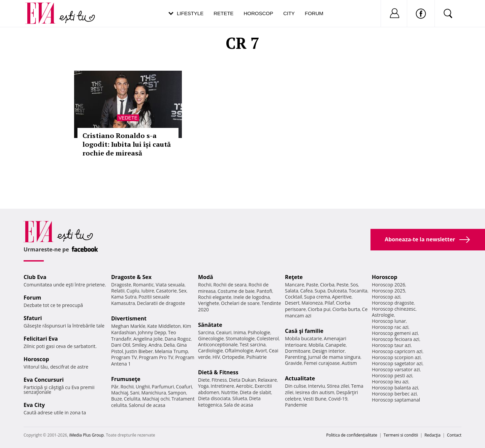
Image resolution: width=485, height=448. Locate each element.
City (289, 13)
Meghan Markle (128, 326)
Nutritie (229, 392)
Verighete (208, 303)
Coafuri (184, 387)
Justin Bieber (139, 351)
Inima (240, 332)
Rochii (127, 387)
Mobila (316, 345)
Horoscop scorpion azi (396, 357)
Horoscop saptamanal (396, 400)
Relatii (118, 291)
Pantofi (264, 291)
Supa (320, 291)
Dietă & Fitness (218, 372)
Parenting (296, 357)
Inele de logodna (252, 297)
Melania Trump (171, 351)
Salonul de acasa (147, 405)
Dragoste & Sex (131, 277)
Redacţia (432, 435)
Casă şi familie (304, 331)
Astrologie (383, 315)
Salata (292, 291)
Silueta (240, 398)
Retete (223, 13)
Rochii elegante (215, 297)
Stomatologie (240, 338)
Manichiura (154, 393)
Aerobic (245, 386)
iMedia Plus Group (86, 435)
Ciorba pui (319, 309)
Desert (292, 303)
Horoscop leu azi (390, 382)
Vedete (128, 118)
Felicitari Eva (41, 339)
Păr (115, 387)
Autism (349, 363)
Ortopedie (233, 357)
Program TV (124, 357)
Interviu (317, 386)
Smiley (139, 345)
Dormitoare (298, 351)
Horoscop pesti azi (392, 375)
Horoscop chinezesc (394, 309)
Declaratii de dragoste (161, 303)
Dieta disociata (214, 398)
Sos (354, 285)
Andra (155, 345)
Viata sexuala (170, 285)
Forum (314, 13)
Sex (183, 291)
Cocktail (294, 297)
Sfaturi (33, 318)
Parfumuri (163, 387)
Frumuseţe (126, 379)
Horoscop (258, 13)
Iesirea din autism (315, 392)
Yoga (203, 386)
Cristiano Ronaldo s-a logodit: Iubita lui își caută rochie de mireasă (127, 144)
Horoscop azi (386, 297)
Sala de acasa (238, 405)
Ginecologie (211, 338)
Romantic (143, 285)
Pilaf (329, 303)
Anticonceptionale (218, 344)
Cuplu (133, 291)
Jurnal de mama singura (334, 357)
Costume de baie (236, 291)
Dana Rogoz (178, 339)
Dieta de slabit (255, 392)
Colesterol (268, 338)
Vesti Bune (315, 399)
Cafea (306, 291)
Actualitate (300, 378)
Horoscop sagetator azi (397, 363)
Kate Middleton (164, 326)
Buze (117, 399)
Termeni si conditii (401, 435)
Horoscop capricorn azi (397, 351)
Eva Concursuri (44, 380)
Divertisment (129, 318)
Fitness (219, 380)
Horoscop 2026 (389, 285)
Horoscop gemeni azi (395, 333)
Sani (135, 393)
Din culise (296, 386)
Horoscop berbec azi (394, 394)
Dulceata (337, 291)
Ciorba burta (346, 309)
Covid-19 (338, 399)
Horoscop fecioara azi (396, 339)
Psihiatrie (256, 357)
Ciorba (327, 285)
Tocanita (358, 291)
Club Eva (35, 277)
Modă (206, 277)
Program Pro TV (156, 357)
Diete (204, 380)
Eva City (34, 405)
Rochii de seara (230, 285)
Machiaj (120, 393)
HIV (216, 357)
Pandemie (296, 405)
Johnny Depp (152, 332)
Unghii (143, 387)
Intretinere (222, 386)
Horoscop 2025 (389, 291)
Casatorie (166, 291)
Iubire (148, 291)
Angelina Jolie (148, 339)
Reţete (294, 277)
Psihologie (259, 332)
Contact (454, 435)
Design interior (328, 351)
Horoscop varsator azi (396, 369)
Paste (312, 285)
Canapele (336, 345)
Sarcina (206, 332)
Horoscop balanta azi (395, 388)
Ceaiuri (224, 332)
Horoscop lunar (389, 321)
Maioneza (312, 303)
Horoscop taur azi (391, 345)
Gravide (294, 363)
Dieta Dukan (242, 380)
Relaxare (268, 380)
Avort (261, 351)
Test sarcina (253, 344)
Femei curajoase (322, 363)
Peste (343, 285)
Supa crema (317, 297)
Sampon (177, 393)
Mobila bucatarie (303, 338)
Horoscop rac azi (390, 327)
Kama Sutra (124, 297)
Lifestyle (190, 13)
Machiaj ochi (156, 399)
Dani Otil (121, 345)
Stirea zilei (338, 386)
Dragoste (121, 285)
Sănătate (210, 325)
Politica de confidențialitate (352, 435)
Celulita (132, 399)
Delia (169, 345)
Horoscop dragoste (393, 303)
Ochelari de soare (240, 303)
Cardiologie (211, 351)
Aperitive (342, 297)
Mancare (295, 285)
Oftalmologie (239, 351)
